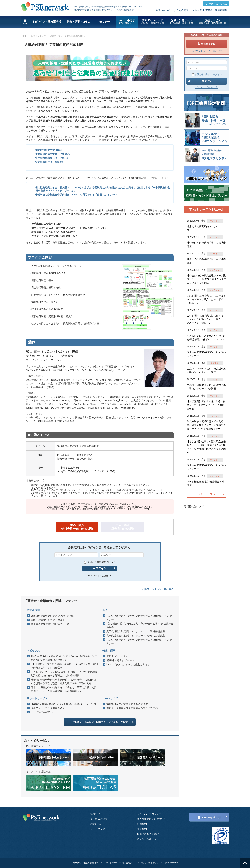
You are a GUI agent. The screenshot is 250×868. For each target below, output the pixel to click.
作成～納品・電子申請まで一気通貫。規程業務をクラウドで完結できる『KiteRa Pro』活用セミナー (206, 425)
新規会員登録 (207, 44)
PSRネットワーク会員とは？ (207, 51)
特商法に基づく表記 (148, 834)
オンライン (215, 221)
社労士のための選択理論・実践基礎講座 (206, 245)
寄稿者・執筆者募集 (216, 10)
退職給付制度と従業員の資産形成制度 (127, 704)
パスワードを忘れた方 (100, 576)
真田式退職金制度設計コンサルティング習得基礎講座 (136, 631)
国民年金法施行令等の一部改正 (48, 620)
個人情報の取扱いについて (152, 819)
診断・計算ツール (182, 22)
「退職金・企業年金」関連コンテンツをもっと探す (100, 722)
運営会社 (95, 814)
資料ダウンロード (152, 22)
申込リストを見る (216, 4)
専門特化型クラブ (194, 506)
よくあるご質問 (99, 819)
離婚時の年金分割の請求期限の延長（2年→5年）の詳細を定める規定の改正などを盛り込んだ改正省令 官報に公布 (64, 681)
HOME (24, 36)
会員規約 (142, 829)
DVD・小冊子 (127, 22)
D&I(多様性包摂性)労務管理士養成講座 (205, 483)
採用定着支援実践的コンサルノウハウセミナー (206, 228)
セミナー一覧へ (207, 494)
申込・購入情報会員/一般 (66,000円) (77, 527)
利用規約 (142, 824)
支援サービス (213, 22)
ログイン (100, 568)
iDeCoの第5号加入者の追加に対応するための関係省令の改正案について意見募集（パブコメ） (64, 658)
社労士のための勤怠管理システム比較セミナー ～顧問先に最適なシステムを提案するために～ (207, 279)
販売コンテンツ (39, 36)
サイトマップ (98, 829)
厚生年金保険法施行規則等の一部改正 (51, 624)
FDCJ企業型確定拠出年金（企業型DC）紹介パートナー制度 (64, 704)
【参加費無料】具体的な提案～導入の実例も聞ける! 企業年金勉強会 (140, 625)
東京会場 (215, 363)
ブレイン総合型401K (42, 712)
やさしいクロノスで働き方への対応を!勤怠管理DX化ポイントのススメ (206, 338)
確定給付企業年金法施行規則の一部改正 (53, 616)
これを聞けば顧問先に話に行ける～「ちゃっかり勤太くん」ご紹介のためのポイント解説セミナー (206, 319)
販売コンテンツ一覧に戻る (158, 589)
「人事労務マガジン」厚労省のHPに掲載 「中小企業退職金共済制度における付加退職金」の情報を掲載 (64, 674)
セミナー (105, 22)
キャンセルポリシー (148, 839)
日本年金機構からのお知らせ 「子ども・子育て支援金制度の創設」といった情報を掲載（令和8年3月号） (64, 689)
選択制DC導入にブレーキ (120, 660)
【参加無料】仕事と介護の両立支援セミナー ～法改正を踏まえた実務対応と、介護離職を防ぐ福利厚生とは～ (207, 447)
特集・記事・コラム (79, 22)
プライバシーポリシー (149, 814)
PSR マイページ (209, 817)
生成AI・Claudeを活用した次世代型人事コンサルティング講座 (206, 370)
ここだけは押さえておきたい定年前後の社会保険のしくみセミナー (139, 618)
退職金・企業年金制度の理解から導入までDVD (132, 708)
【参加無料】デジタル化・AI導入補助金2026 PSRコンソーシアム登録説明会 (206, 405)
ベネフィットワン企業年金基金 (48, 708)
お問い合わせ (163, 10)
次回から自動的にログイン (100, 562)
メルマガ (197, 10)
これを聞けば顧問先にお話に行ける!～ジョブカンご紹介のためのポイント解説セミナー (207, 299)
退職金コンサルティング (120, 656)
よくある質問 (181, 10)
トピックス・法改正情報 (47, 22)
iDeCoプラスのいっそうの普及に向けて (128, 665)
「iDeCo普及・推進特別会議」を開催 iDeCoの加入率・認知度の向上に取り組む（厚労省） (64, 666)
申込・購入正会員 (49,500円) (123, 527)
